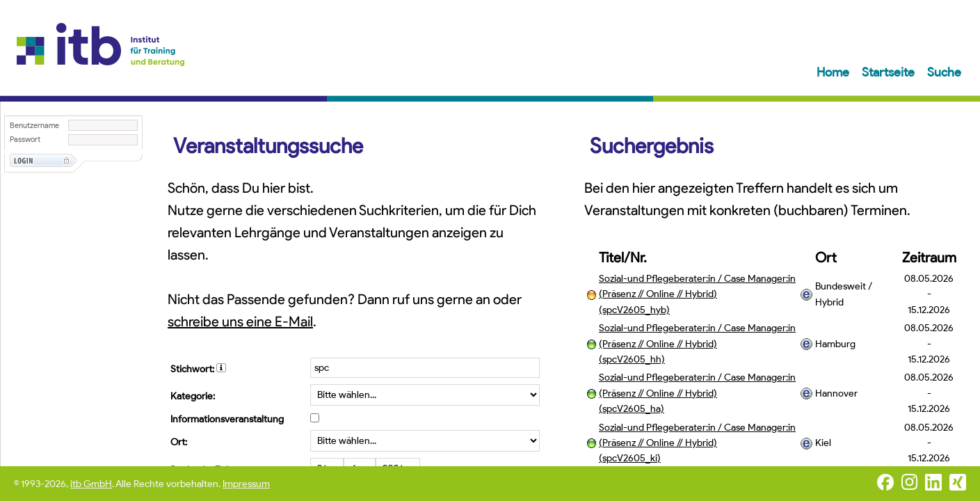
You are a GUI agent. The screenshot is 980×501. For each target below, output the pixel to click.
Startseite (890, 72)
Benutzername (34, 126)
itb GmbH (91, 484)
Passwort (25, 140)
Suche (944, 72)
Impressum (246, 484)
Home (834, 72)
